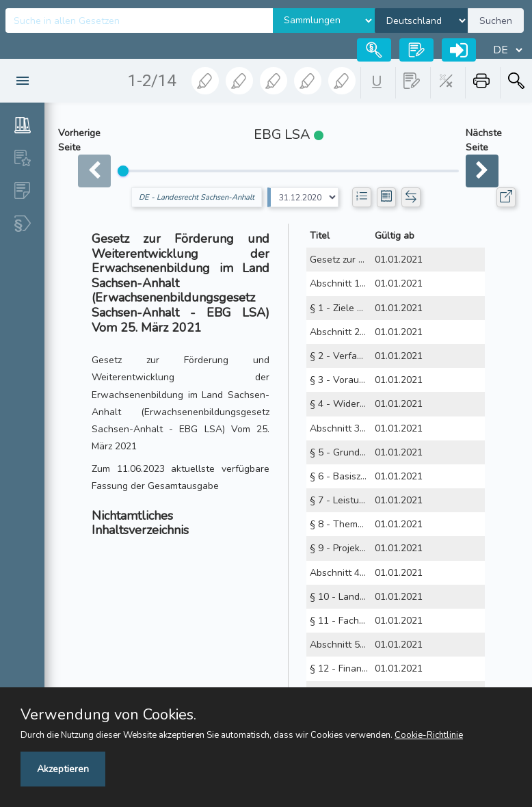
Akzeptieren (63, 769)
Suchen (496, 21)
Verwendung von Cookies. (108, 715)
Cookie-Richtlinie (429, 735)
